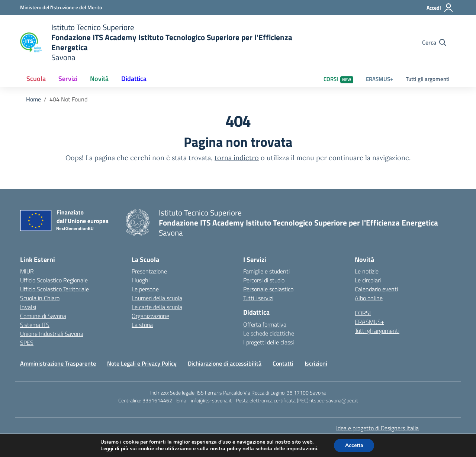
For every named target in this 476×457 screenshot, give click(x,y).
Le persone (145, 289)
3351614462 (157, 400)
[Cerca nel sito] (434, 42)
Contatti (283, 363)
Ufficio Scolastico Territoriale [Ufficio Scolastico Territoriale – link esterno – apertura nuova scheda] (54, 289)
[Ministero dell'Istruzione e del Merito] (61, 7)
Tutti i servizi (258, 298)
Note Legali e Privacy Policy (142, 363)
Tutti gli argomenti (428, 79)
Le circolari (368, 280)
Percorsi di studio (264, 280)
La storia (142, 325)
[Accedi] (440, 8)
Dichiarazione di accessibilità (225, 363)
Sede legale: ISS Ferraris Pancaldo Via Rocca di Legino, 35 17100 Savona (248, 393)
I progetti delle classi (268, 342)
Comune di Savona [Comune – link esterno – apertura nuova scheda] (43, 316)
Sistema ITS (35, 325)
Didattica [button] (134, 79)
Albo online (369, 298)
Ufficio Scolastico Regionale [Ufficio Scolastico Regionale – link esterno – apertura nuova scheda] (54, 280)
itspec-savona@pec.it (335, 400)
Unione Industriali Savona (52, 334)
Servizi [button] (68, 79)
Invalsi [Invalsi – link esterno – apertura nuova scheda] (28, 307)
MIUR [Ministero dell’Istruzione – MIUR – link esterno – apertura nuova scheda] (27, 271)
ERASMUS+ (379, 79)
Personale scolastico (268, 289)
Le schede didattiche (269, 333)
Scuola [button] (36, 79)
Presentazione (149, 271)
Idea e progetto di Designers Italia (377, 428)
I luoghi (141, 280)
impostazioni (301, 449)
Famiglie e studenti (266, 271)
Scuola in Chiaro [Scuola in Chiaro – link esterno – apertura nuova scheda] (40, 298)
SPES (27, 343)
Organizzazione (150, 316)
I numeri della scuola (157, 298)
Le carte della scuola (157, 307)
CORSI (338, 79)
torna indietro (237, 158)
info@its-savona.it (211, 400)
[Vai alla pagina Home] (33, 99)
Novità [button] (99, 79)
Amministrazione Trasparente (58, 363)
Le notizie (367, 271)
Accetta (354, 445)
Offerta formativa (265, 324)
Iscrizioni (316, 363)
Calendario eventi (376, 289)
